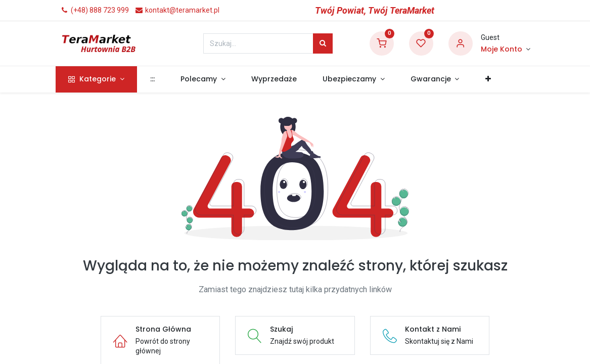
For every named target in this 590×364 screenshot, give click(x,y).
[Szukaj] (323, 43)
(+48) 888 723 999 (95, 10)
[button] (492, 79)
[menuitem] (157, 79)
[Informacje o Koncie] (506, 50)
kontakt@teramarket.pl (177, 10)
